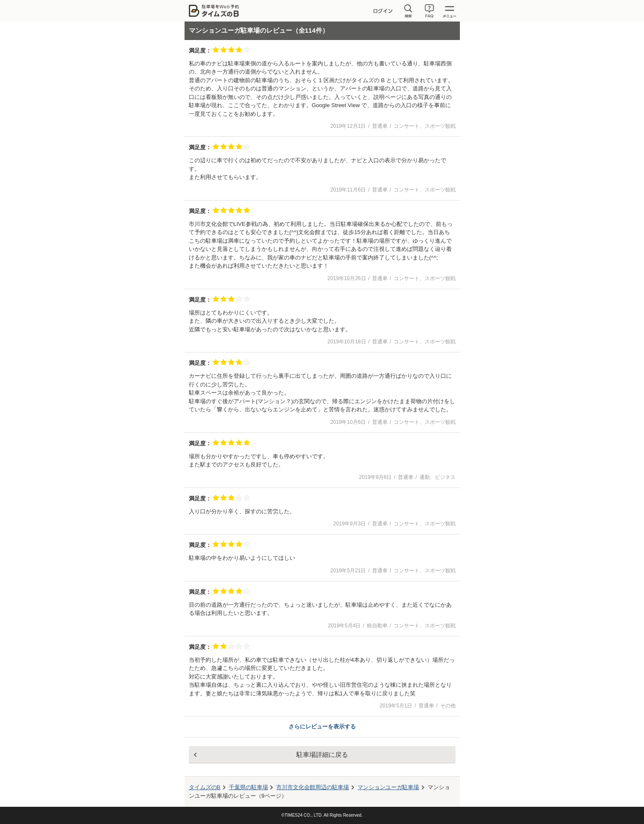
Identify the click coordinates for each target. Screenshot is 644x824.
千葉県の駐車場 (248, 787)
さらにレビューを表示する (322, 727)
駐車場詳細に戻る (322, 755)
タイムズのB (205, 787)
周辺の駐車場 (313, 787)
